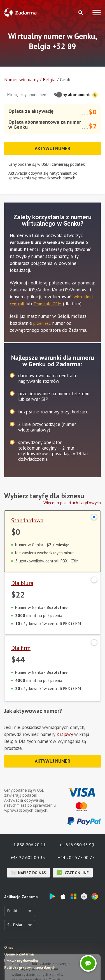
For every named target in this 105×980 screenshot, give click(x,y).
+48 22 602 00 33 (28, 857)
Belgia (49, 80)
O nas (9, 948)
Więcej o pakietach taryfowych (72, 503)
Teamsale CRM (47, 304)
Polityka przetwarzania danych (30, 968)
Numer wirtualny (21, 80)
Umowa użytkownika (21, 961)
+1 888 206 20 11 (28, 845)
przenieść (42, 323)
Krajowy (65, 734)
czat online (73, 873)
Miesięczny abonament (28, 95)
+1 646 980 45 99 (77, 845)
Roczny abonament (76, 95)
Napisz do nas (28, 873)
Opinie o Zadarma (19, 954)
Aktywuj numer (53, 148)
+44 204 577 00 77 (76, 857)
